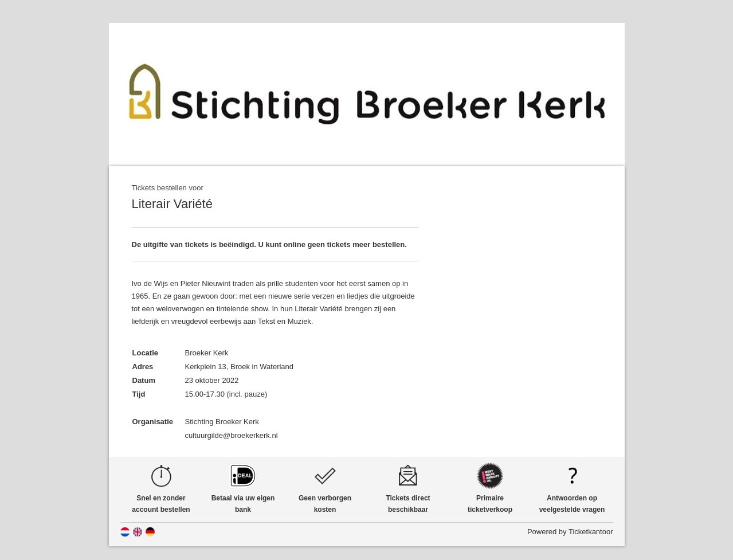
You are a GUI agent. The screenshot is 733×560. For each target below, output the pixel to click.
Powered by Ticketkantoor (570, 532)
